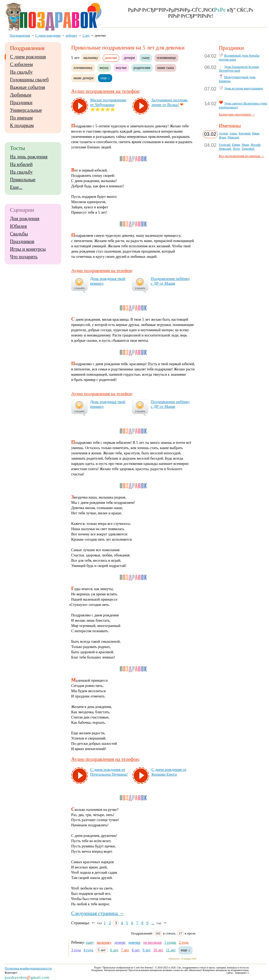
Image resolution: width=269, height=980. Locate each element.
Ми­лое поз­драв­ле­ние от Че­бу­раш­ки (108, 102)
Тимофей (248, 149)
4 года (88, 950)
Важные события (28, 87)
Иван (256, 133)
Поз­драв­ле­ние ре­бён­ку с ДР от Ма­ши (170, 281)
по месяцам (152, 942)
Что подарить (24, 257)
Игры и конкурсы (28, 249)
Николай (225, 149)
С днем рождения (28, 57)
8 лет (136, 950)
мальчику (91, 58)
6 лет (114, 950)
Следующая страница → (98, 913)
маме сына (166, 68)
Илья (222, 137)
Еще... (16, 187)
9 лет (147, 950)
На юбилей (21, 164)
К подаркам (22, 125)
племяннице (166, 58)
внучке (121, 68)
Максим (233, 137)
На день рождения (29, 157)
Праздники (21, 103)
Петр (236, 149)
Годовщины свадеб (29, 80)
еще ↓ (105, 78)
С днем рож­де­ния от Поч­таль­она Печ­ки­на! (109, 772)
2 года (184, 942)
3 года (76, 950)
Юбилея (18, 226)
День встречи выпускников (243, 88)
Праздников (22, 242)
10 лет (158, 950)
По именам (21, 118)
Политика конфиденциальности (28, 968)
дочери (129, 58)
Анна (233, 133)
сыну (146, 58)
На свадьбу (21, 72)
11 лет (171, 950)
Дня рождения (25, 219)
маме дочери (84, 78)
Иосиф (255, 145)
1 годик (170, 942)
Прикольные (23, 180)
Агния (223, 133)
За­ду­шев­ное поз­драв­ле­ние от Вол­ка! (170, 102)
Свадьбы (19, 234)
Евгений (244, 133)
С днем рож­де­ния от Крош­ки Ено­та (169, 772)
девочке (134, 942)
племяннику (83, 68)
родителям (142, 68)
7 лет (125, 950)
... (153, 923)
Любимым (21, 95)
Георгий (225, 145)
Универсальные (26, 110)
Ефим (236, 145)
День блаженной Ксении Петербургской (239, 69)
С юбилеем (21, 64)
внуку (104, 68)
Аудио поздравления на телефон (105, 91)
